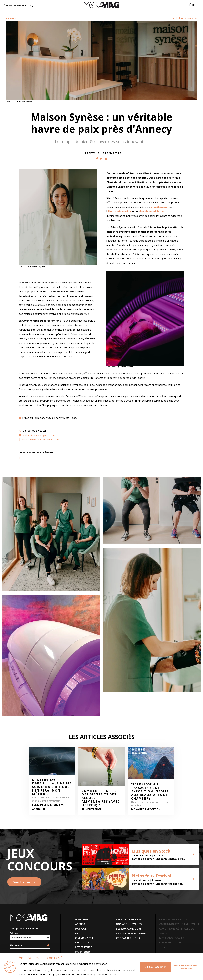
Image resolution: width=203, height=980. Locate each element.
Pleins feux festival (151, 876)
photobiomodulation (151, 211)
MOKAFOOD (83, 952)
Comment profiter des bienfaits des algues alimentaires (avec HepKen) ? (101, 798)
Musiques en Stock (151, 851)
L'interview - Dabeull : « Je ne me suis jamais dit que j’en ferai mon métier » (52, 787)
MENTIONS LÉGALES (172, 938)
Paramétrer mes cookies (185, 965)
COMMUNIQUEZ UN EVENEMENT (179, 924)
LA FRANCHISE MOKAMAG (132, 933)
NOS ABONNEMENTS (129, 924)
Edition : (15, 933)
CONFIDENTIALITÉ (170, 942)
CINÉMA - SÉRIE (84, 938)
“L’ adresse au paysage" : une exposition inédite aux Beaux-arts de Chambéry (150, 791)
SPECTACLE (82, 942)
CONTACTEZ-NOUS (128, 938)
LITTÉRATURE (84, 947)
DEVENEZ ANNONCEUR (173, 919)
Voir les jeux (24, 882)
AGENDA (80, 924)
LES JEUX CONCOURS (129, 929)
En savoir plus (185, 968)
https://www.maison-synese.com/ (41, 439)
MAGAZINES (82, 919)
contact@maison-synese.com (39, 435)
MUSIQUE (81, 929)
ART (78, 933)
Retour (11, 18)
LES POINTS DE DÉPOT (130, 919)
